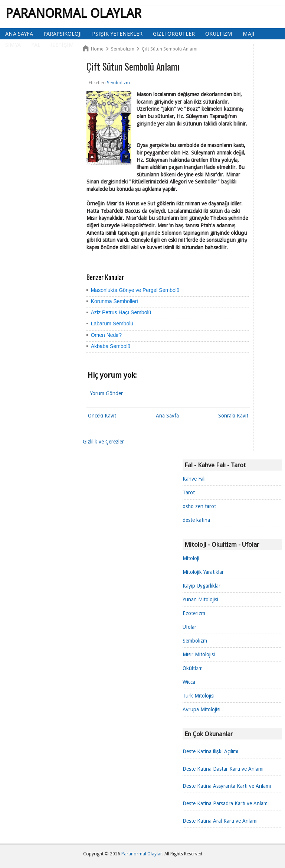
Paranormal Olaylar (73, 13)
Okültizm (219, 34)
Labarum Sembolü (112, 324)
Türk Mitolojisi (199, 696)
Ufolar (189, 627)
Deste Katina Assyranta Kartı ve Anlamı (227, 786)
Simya (13, 45)
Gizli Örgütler (174, 34)
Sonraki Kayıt (233, 416)
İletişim (62, 45)
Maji (248, 34)
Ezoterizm (194, 613)
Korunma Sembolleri (114, 301)
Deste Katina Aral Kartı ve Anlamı (220, 821)
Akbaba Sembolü (111, 346)
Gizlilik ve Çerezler (103, 442)
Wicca (189, 682)
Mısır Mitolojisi (199, 654)
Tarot (189, 492)
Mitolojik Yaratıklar (203, 572)
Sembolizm (195, 641)
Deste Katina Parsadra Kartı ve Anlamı (226, 803)
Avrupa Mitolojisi (202, 709)
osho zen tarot (199, 506)
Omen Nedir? (106, 335)
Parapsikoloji (63, 34)
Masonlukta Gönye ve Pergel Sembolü (135, 290)
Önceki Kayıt (102, 416)
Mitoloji (191, 558)
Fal (36, 45)
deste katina (196, 520)
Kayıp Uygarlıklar (202, 586)
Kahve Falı (194, 479)
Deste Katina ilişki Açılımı (210, 751)
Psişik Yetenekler (117, 34)
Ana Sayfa (19, 34)
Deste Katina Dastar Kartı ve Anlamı (223, 769)
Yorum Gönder (107, 393)
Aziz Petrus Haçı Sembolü (121, 312)
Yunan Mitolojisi (200, 599)
